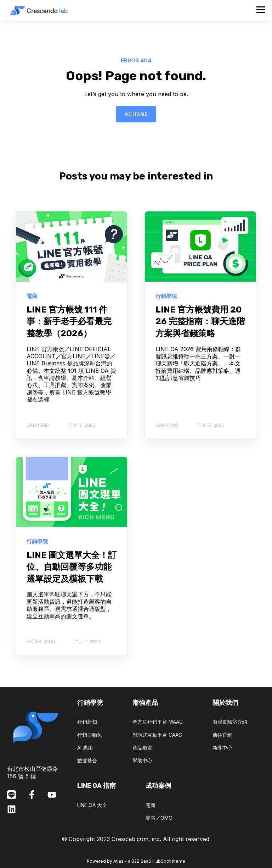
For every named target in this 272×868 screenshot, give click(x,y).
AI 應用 (85, 748)
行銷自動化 (90, 735)
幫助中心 (142, 760)
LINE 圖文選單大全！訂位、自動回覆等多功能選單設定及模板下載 (72, 567)
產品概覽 (142, 748)
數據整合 (87, 760)
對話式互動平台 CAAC (157, 735)
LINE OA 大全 (92, 805)
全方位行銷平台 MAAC (158, 722)
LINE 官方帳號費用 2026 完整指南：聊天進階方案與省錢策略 (200, 322)
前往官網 (222, 735)
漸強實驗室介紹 (230, 722)
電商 (151, 805)
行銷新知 (87, 722)
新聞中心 (222, 748)
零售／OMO (159, 818)
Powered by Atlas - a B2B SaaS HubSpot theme (136, 861)
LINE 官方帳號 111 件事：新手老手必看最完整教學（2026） (69, 322)
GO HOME (136, 114)
